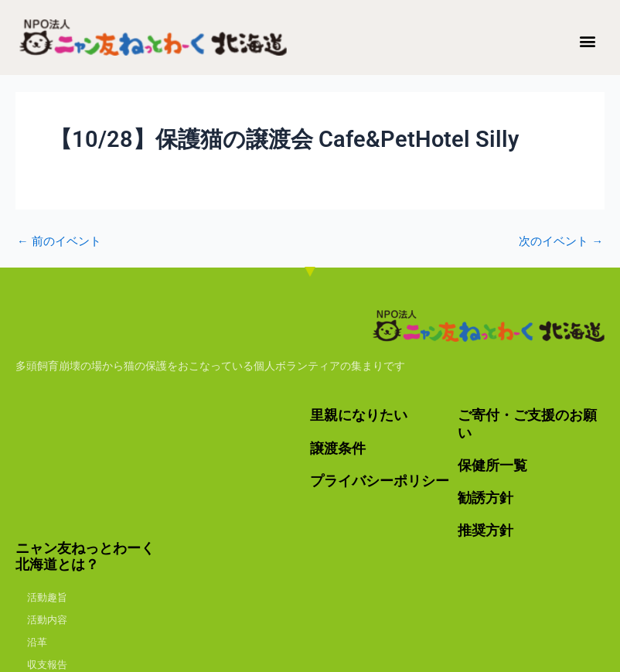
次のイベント (561, 242)
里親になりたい (359, 416)
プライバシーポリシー (380, 480)
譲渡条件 (338, 447)
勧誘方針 (485, 496)
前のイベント (59, 242)
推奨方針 (485, 529)
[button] (588, 41)
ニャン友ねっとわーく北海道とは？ (85, 554)
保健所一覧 (492, 464)
